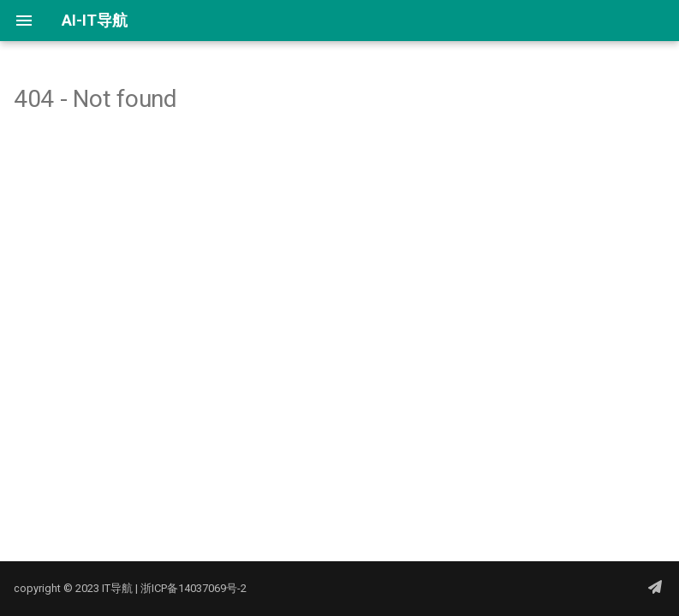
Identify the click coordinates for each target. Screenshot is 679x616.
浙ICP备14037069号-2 (194, 588)
